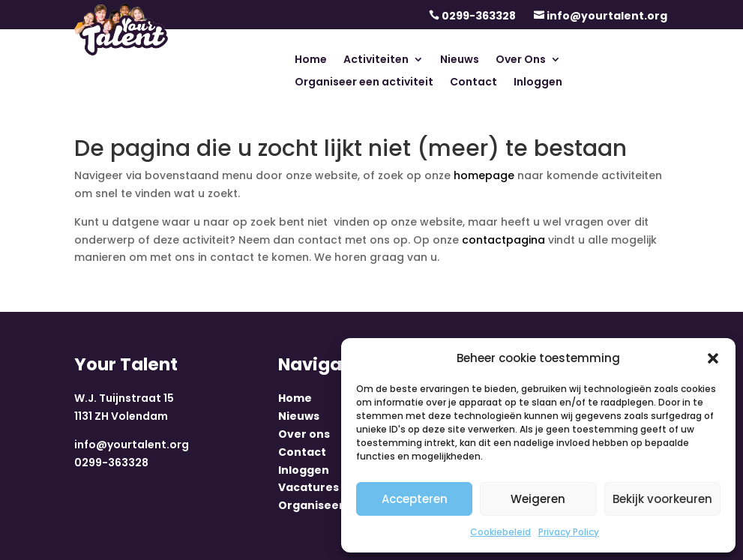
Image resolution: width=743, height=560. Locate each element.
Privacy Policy (569, 532)
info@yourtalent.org (607, 16)
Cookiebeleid (500, 532)
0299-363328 (479, 16)
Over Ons (521, 60)
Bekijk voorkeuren (662, 499)
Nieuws (460, 60)
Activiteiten (376, 60)
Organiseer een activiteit (364, 83)
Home (311, 60)
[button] (713, 358)
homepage (484, 175)
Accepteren (415, 499)
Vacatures (309, 487)
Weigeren (538, 499)
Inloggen (538, 83)
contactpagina (503, 240)
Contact (473, 83)
